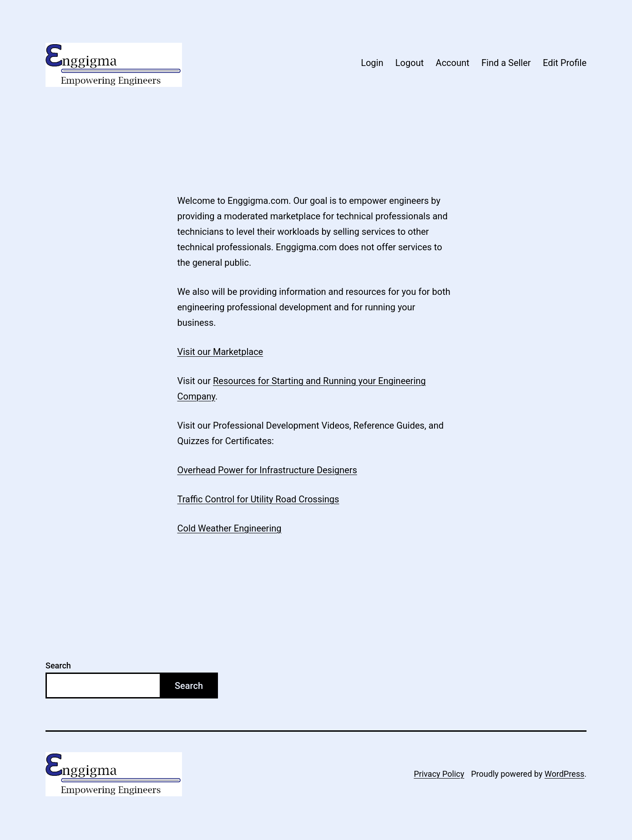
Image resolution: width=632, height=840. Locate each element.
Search (58, 665)
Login (372, 63)
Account (453, 63)
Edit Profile (565, 63)
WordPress (564, 774)
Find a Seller (506, 63)
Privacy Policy (439, 774)
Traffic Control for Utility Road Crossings (258, 499)
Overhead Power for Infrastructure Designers (267, 470)
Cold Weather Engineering (230, 528)
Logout (410, 63)
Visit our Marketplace (220, 352)
